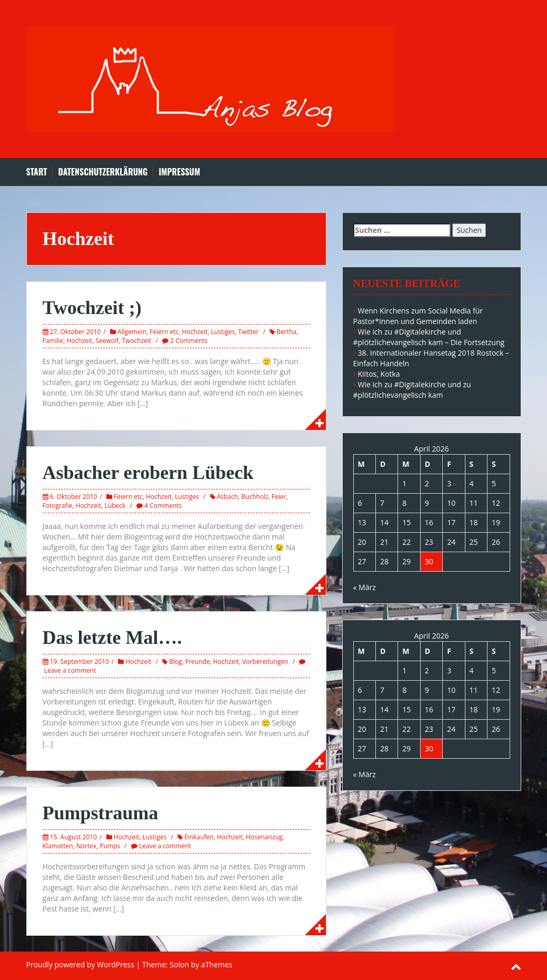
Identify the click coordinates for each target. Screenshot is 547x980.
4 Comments (163, 506)
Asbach (227, 497)
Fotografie (58, 506)
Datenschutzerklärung (103, 172)
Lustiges (223, 332)
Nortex (86, 846)
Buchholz (255, 497)
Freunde (198, 661)
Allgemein (132, 332)
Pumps (110, 846)
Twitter (248, 332)
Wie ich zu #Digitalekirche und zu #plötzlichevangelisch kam (412, 390)
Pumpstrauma (101, 813)
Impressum (179, 172)
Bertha (286, 332)
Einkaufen (199, 837)
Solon (179, 964)
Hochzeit (195, 332)
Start (37, 172)
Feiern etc (164, 332)
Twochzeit (136, 341)
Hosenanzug (264, 837)
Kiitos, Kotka (379, 374)
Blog (176, 661)
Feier (279, 497)
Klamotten (58, 846)
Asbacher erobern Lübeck (148, 473)
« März (365, 587)
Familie (53, 341)
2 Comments (189, 341)
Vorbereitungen (265, 661)
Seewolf (107, 341)
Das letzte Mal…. (112, 638)
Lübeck (115, 506)
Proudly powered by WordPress (81, 964)
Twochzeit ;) (92, 308)
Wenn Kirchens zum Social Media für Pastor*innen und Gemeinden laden (418, 316)
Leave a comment (70, 670)
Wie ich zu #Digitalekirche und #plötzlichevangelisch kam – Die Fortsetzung (429, 337)
